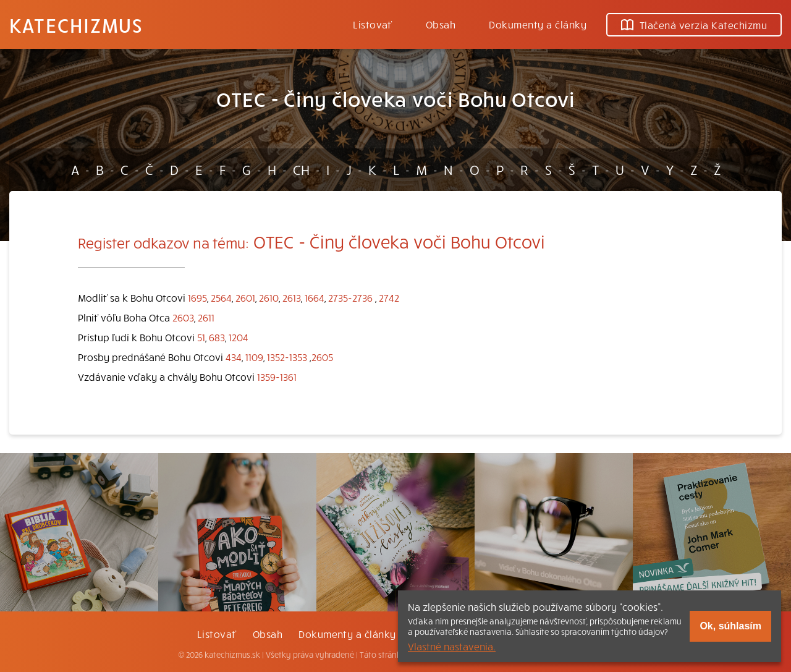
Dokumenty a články (538, 24)
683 (217, 337)
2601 (245, 297)
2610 (269, 297)
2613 (292, 297)
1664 (315, 297)
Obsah (441, 24)
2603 (183, 317)
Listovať (373, 24)
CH (301, 169)
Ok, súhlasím (730, 626)
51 (201, 337)
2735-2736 (350, 297)
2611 (206, 317)
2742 (389, 297)
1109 (254, 357)
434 (234, 357)
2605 (322, 357)
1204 (239, 337)
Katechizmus (76, 25)
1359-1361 (277, 376)
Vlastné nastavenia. (452, 646)
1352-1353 (287, 357)
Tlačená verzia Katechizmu (694, 25)
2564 (221, 297)
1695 (197, 297)
